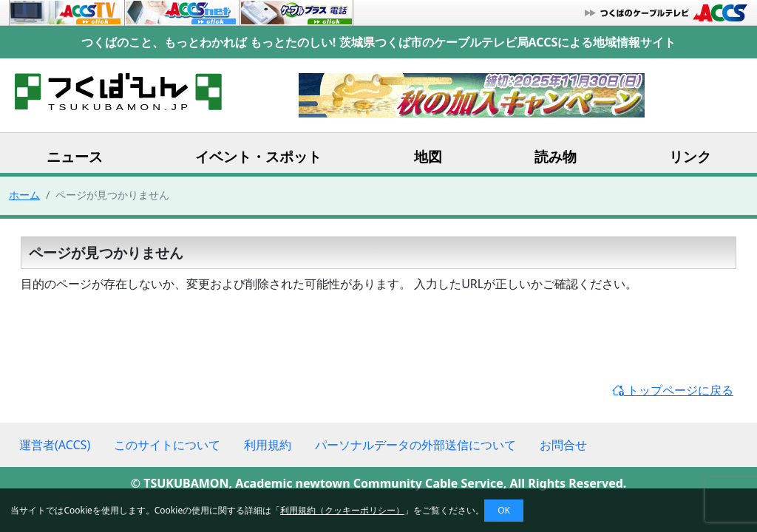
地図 (428, 156)
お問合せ (563, 445)
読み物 (556, 156)
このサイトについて (167, 445)
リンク (690, 156)
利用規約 (268, 445)
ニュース (75, 156)
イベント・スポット (258, 156)
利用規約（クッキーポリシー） (342, 510)
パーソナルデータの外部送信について (415, 445)
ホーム (24, 195)
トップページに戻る (673, 390)
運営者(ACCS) (55, 445)
